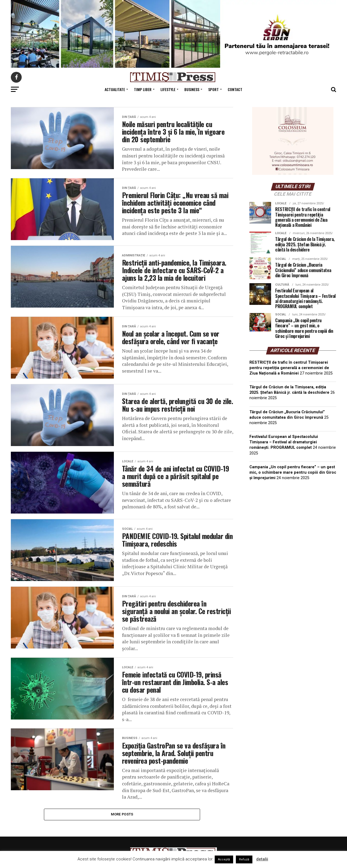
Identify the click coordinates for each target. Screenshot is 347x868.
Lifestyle (168, 89)
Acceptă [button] (224, 859)
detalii (262, 859)
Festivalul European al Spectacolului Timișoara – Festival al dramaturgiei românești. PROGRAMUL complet (284, 442)
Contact (235, 89)
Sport (213, 89)
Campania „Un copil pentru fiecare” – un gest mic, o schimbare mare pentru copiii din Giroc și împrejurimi (293, 472)
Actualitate (115, 89)
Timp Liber (143, 89)
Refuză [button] (244, 859)
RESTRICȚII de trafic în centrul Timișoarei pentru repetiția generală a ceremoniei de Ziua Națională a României (289, 368)
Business (192, 89)
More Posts (122, 830)
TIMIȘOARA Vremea (293, 512)
